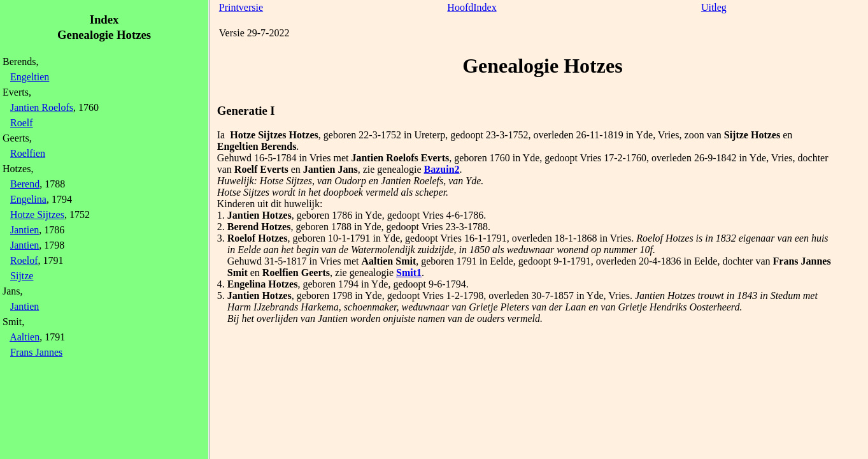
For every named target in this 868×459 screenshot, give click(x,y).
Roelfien (28, 153)
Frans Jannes (36, 352)
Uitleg (714, 7)
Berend (25, 184)
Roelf (22, 123)
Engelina (28, 199)
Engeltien (30, 77)
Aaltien (25, 337)
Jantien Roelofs (42, 107)
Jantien (25, 230)
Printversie (241, 7)
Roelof (24, 260)
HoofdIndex (472, 7)
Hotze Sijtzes (37, 215)
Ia (221, 135)
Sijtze (22, 276)
